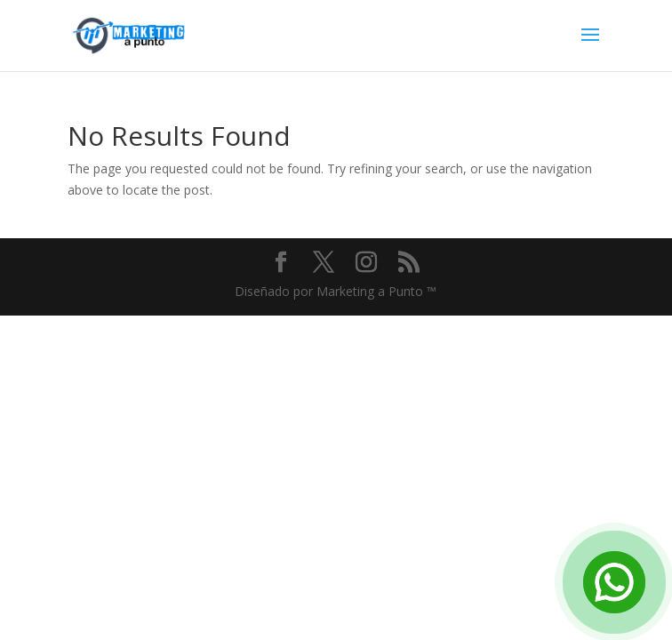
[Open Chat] (614, 582)
